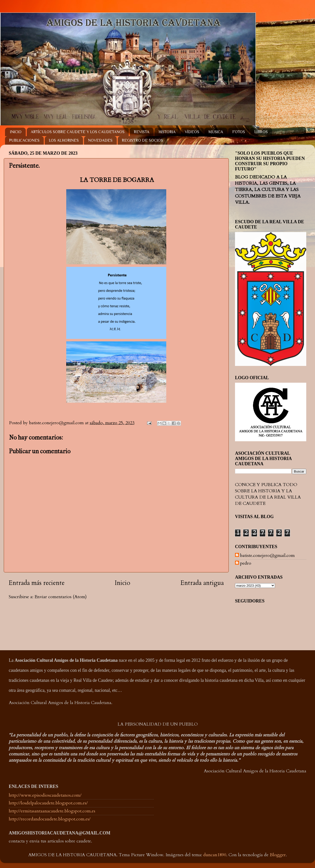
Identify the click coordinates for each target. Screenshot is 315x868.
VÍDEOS (192, 132)
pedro (246, 563)
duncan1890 (215, 855)
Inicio (122, 583)
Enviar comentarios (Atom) (61, 597)
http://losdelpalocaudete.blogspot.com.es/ (48, 803)
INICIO (16, 132)
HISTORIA (167, 132)
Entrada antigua (202, 583)
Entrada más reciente (37, 583)
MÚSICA (216, 132)
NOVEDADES (100, 140)
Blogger (278, 855)
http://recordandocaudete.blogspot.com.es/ (50, 819)
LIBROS (261, 132)
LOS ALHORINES (64, 140)
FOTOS (239, 132)
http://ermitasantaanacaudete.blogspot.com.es (52, 811)
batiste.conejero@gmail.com (267, 556)
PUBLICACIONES (24, 140)
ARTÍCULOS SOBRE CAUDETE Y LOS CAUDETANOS (78, 132)
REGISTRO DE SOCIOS (142, 140)
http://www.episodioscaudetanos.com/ (45, 795)
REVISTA (141, 132)
